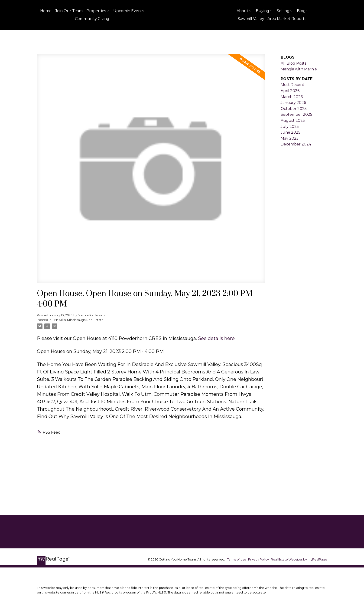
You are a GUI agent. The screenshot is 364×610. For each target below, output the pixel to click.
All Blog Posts (293, 63)
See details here (216, 338)
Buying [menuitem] (263, 11)
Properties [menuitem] (96, 11)
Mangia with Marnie (299, 69)
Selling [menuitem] (283, 11)
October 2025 (294, 109)
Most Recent (292, 85)
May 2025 (290, 138)
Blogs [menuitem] (302, 11)
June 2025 (291, 132)
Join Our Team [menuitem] (69, 11)
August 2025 (293, 120)
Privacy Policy (258, 559)
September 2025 (296, 114)
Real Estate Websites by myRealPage (299, 559)
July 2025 (290, 127)
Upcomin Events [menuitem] (129, 11)
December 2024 (296, 144)
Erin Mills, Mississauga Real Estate (78, 320)
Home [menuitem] (46, 11)
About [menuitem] (242, 11)
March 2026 (292, 97)
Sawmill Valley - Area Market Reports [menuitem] (272, 19)
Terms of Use (237, 559)
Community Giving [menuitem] (92, 19)
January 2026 (293, 103)
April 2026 (290, 91)
